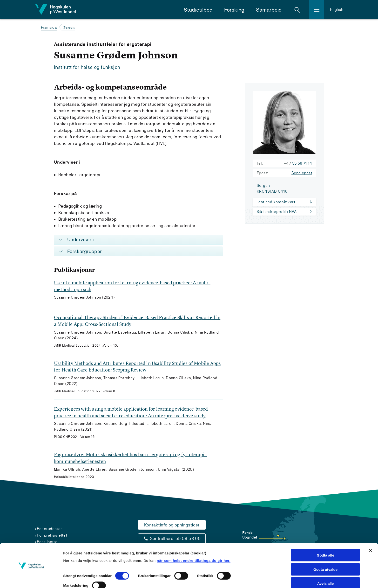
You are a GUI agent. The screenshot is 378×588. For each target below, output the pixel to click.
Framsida (49, 27)
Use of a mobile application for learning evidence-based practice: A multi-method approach (132, 286)
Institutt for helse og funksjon (87, 67)
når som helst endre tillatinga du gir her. (194, 546)
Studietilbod (198, 10)
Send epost (302, 173)
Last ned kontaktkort (276, 202)
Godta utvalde (325, 555)
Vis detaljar (73, 578)
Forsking (234, 10)
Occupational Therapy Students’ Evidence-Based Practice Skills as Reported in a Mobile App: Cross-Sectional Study (137, 321)
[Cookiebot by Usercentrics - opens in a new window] (31, 579)
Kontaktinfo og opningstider (172, 525)
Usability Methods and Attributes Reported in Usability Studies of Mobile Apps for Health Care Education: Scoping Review (137, 367)
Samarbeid (269, 10)
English (337, 10)
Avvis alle (326, 569)
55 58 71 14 (298, 163)
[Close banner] (371, 536)
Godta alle (326, 541)
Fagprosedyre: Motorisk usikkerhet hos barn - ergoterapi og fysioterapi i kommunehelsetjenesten (130, 458)
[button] (297, 10)
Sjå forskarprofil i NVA (277, 211)
